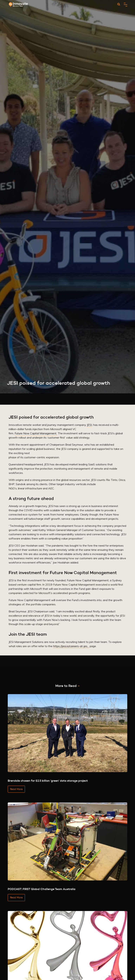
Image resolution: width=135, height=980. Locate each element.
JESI (89, 425)
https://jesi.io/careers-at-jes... (71, 646)
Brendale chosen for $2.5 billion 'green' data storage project (48, 781)
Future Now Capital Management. (36, 433)
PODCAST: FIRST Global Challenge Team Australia (42, 889)
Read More (16, 789)
